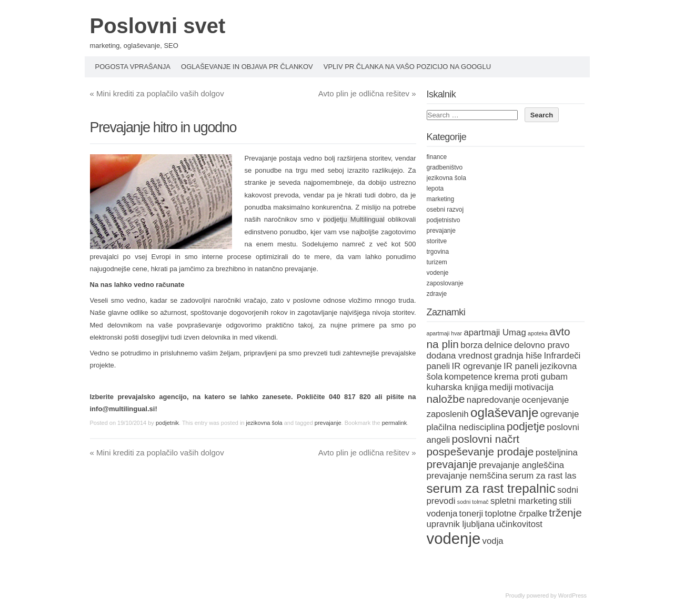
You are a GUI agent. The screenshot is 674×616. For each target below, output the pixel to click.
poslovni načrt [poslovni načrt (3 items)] (486, 439)
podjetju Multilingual (354, 219)
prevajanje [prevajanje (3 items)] (452, 464)
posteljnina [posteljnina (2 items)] (557, 453)
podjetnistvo (444, 220)
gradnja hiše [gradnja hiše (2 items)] (518, 356)
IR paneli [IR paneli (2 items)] (521, 366)
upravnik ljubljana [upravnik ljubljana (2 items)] (461, 524)
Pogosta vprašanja (133, 67)
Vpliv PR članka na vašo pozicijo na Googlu (407, 67)
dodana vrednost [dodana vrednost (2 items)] (460, 356)
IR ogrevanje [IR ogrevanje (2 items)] (477, 366)
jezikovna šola (264, 423)
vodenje (438, 273)
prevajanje (328, 423)
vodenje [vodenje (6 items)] (454, 538)
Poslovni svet (158, 26)
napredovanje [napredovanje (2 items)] (494, 400)
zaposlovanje (445, 283)
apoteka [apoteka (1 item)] (538, 333)
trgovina (438, 252)
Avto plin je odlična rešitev (367, 93)
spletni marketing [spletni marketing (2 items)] (524, 501)
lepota (435, 188)
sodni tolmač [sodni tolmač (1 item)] (473, 502)
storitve (437, 241)
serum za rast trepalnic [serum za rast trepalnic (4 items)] (491, 488)
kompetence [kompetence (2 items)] (469, 377)
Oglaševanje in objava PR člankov (247, 67)
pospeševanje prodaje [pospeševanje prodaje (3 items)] (480, 451)
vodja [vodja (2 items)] (493, 541)
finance (437, 157)
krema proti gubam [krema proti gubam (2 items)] (531, 377)
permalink (395, 423)
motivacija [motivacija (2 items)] (534, 387)
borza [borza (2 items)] (471, 345)
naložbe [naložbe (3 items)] (446, 399)
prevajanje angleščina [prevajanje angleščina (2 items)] (521, 465)
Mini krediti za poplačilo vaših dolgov (157, 93)
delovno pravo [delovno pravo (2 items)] (542, 345)
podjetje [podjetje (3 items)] (526, 426)
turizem (437, 262)
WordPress (572, 595)
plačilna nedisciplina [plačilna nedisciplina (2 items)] (466, 427)
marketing (441, 199)
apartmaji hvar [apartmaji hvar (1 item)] (445, 333)
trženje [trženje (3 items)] (565, 513)
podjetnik (167, 423)
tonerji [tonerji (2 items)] (471, 514)
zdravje (437, 294)
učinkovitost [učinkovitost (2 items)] (519, 524)
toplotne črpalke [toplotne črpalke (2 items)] (516, 514)
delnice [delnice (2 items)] (499, 345)
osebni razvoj (445, 210)
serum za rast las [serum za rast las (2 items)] (543, 476)
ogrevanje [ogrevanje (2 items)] (560, 414)
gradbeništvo (445, 167)
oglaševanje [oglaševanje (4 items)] (504, 413)
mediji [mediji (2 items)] (501, 387)
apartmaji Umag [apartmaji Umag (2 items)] (495, 332)
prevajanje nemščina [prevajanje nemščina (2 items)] (467, 476)
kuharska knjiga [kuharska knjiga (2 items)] (457, 387)
